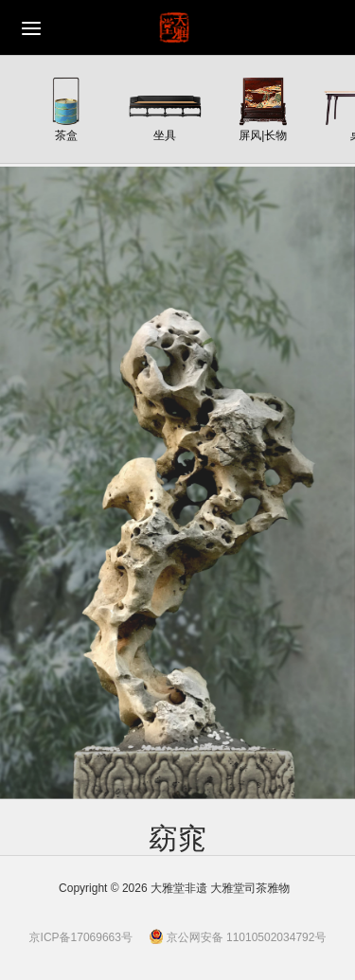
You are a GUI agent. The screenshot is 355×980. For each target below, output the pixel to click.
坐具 (165, 135)
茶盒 (66, 135)
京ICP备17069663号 (81, 937)
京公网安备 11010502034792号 (238, 937)
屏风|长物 (263, 135)
